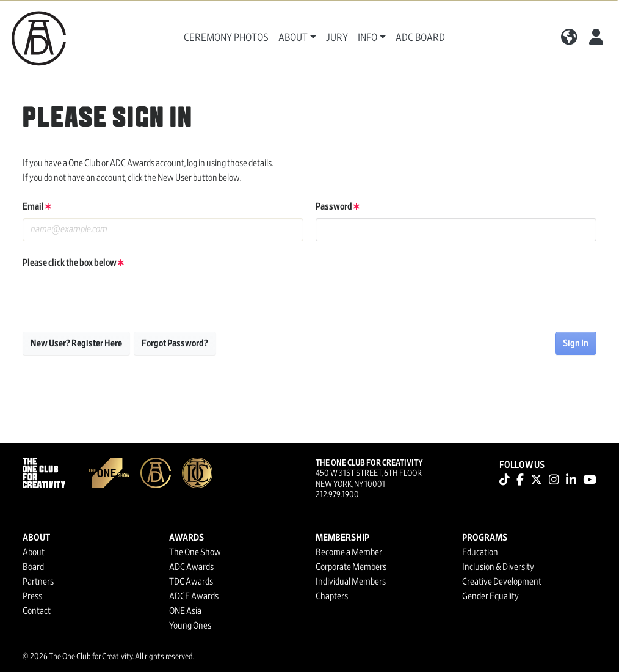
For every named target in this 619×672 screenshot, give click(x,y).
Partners (38, 582)
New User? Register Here (76, 343)
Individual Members (351, 582)
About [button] (293, 38)
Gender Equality (490, 596)
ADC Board (420, 38)
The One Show (195, 552)
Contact (37, 611)
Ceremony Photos (226, 38)
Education (480, 552)
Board (33, 567)
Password (338, 206)
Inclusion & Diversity (498, 567)
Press (32, 596)
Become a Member (349, 552)
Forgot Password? (175, 343)
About (34, 552)
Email (37, 206)
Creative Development (502, 582)
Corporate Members (351, 567)
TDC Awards (191, 582)
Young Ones (190, 626)
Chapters (332, 596)
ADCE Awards (194, 596)
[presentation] (115, 298)
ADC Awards (191, 567)
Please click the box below (73, 263)
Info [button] (367, 38)
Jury (337, 38)
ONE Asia (185, 611)
